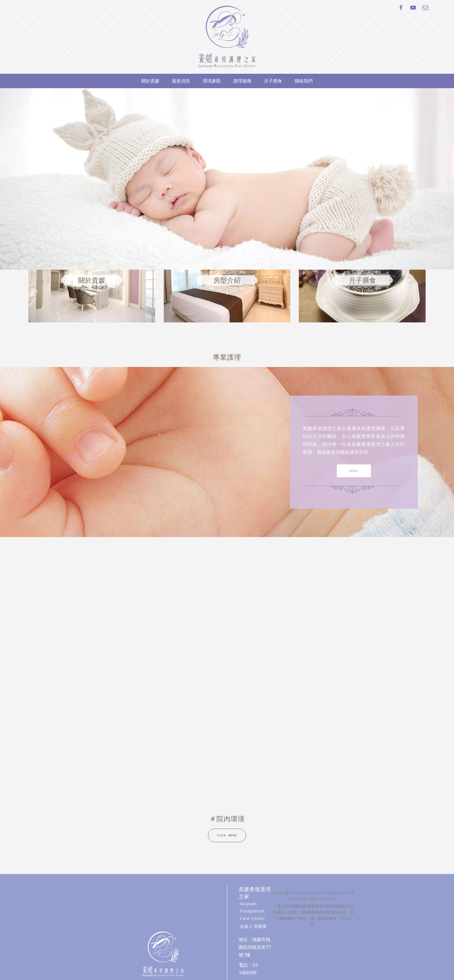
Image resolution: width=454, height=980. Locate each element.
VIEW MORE (227, 835)
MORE (354, 471)
